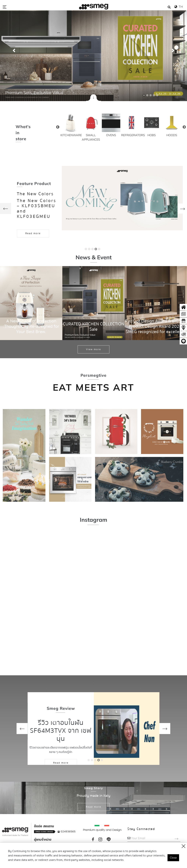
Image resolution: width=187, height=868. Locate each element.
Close (173, 858)
